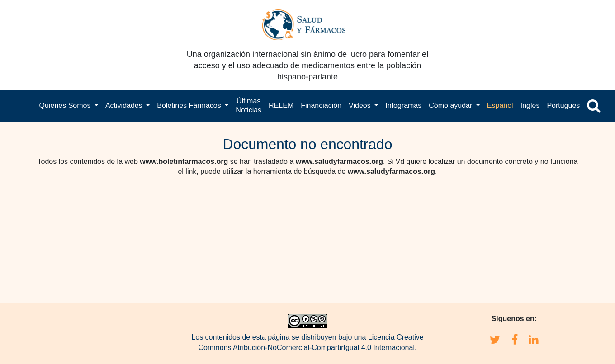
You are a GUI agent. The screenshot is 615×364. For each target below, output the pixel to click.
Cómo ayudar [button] (452, 105)
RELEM (281, 105)
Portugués (563, 105)
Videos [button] (361, 105)
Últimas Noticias (248, 105)
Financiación (321, 105)
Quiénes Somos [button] (66, 105)
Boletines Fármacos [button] (190, 105)
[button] (594, 106)
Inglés (530, 105)
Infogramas (403, 105)
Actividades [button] (125, 105)
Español (500, 105)
